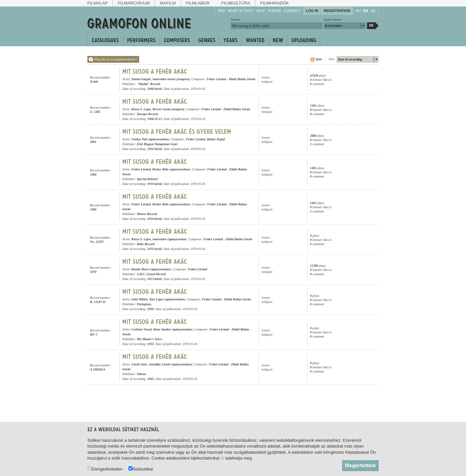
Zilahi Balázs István (242, 79)
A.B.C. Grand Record (151, 274)
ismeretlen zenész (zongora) (171, 79)
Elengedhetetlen (105, 469)
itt (222, 458)
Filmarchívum (134, 3)
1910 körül (155, 149)
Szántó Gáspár (141, 79)
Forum (274, 11)
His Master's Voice (149, 339)
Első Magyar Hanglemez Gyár (157, 144)
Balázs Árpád (216, 139)
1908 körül (155, 89)
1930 (150, 309)
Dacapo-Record (147, 114)
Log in (312, 11)
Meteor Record (147, 214)
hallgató (267, 82)
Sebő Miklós (140, 299)
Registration (337, 11)
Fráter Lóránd (216, 79)
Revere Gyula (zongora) (168, 109)
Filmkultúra (236, 3)
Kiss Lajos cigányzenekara (167, 299)
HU (358, 11)
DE (373, 11)
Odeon (141, 374)
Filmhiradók (275, 3)
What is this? (241, 11)
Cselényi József (142, 329)
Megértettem (360, 465)
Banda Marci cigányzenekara (151, 269)
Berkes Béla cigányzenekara (171, 169)
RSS (222, 11)
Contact (292, 11)
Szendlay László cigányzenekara (170, 364)
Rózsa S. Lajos (141, 109)
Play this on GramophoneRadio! (116, 59)
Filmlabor (198, 3)
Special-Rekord (147, 179)
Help (261, 11)
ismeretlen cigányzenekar (169, 239)
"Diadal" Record (148, 84)
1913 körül (155, 279)
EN (366, 11)
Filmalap (98, 3)
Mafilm (168, 3)
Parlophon (144, 304)
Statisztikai (141, 469)
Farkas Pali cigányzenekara (150, 139)
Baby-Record (146, 244)
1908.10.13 (155, 119)
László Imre (139, 364)
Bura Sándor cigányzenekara (173, 329)
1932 (150, 344)
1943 (150, 379)
